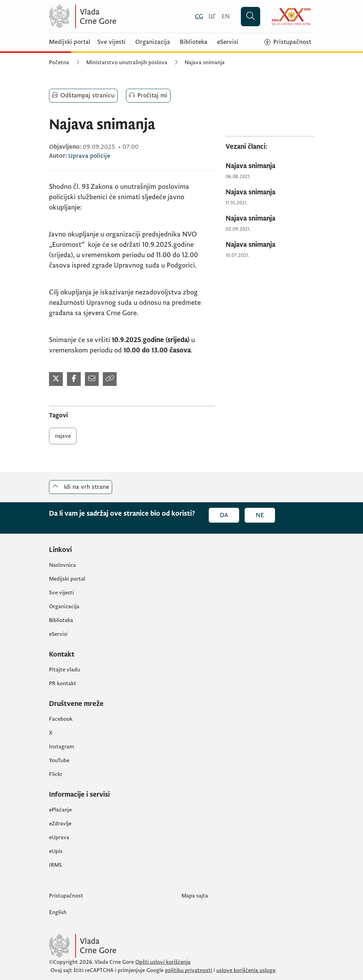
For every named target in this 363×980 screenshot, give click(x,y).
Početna (59, 62)
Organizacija (153, 42)
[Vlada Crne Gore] (116, 16)
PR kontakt (63, 683)
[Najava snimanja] (270, 166)
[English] (226, 16)
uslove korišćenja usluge (246, 970)
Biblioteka (194, 42)
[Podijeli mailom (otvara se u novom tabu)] (92, 379)
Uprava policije (89, 156)
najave (63, 436)
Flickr (56, 774)
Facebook (61, 719)
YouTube (59, 760)
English (58, 912)
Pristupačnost (66, 896)
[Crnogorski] (199, 16)
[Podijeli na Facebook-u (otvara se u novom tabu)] (74, 379)
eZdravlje (60, 824)
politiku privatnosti (189, 970)
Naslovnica (62, 565)
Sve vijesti (111, 42)
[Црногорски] (212, 16)
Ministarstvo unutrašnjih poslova (127, 62)
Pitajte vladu (65, 670)
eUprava (59, 837)
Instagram (62, 747)
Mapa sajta (195, 896)
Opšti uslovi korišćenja (163, 962)
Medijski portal (70, 42)
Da (224, 515)
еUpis (56, 851)
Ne (260, 515)
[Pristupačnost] (288, 42)
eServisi (228, 42)
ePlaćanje (60, 810)
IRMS (55, 865)
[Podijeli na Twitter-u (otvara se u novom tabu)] (56, 379)
